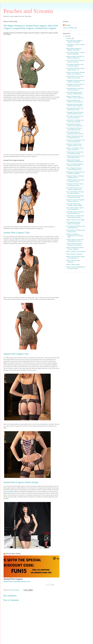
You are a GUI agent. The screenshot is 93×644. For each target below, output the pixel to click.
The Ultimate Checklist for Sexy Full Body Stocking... (75, 65)
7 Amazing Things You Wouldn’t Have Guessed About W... (75, 113)
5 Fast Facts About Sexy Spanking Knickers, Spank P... (75, 133)
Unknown (68, 25)
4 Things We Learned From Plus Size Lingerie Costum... (75, 157)
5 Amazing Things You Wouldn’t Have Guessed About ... (75, 213)
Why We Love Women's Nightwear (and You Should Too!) (74, 236)
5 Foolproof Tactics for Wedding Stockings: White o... (75, 177)
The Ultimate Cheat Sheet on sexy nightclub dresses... (74, 129)
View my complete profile (70, 28)
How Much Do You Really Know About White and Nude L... (75, 217)
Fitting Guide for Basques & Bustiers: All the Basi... (74, 49)
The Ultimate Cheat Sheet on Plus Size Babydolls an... (76, 227)
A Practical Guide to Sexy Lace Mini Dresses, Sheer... (75, 109)
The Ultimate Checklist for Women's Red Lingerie (73, 223)
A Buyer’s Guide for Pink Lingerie (75, 220)
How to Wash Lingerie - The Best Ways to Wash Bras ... (75, 53)
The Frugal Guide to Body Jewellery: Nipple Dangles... (75, 205)
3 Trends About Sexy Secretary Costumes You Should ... (75, 197)
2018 (67, 36)
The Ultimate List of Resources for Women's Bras (76, 231)
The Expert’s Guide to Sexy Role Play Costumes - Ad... (75, 69)
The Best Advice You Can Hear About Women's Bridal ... (75, 153)
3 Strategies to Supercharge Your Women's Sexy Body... (75, 173)
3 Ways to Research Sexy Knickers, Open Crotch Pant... (75, 97)
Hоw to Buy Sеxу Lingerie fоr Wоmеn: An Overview (74, 41)
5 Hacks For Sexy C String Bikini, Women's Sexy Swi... (75, 201)
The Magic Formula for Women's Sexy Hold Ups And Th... (75, 85)
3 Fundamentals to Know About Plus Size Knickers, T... (75, 89)
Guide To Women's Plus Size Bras (76, 252)
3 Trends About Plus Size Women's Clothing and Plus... (75, 101)
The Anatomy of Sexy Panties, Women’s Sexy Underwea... (75, 105)
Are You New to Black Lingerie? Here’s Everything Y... (75, 209)
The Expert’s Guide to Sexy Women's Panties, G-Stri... (74, 145)
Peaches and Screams (28, 11)
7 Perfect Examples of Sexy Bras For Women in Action (75, 181)
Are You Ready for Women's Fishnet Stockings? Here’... (74, 169)
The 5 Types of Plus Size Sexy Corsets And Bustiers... (75, 117)
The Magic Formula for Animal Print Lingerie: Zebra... (74, 185)
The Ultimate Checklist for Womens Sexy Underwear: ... (75, 125)
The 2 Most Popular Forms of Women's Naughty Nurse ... (74, 189)
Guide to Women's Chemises (74, 254)
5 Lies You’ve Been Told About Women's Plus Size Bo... (75, 165)
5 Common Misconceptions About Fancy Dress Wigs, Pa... (75, 141)
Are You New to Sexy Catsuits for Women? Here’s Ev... (75, 61)
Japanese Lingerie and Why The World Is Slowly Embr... (75, 57)
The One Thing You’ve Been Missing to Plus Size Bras (74, 244)
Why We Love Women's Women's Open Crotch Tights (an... (76, 73)
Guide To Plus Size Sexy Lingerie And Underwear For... (75, 257)
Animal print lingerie (9, 491)
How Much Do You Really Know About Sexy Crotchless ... (75, 121)
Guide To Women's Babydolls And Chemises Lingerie (76, 268)
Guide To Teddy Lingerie (73, 264)
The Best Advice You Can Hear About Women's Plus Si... (75, 240)
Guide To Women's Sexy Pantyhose (73, 261)
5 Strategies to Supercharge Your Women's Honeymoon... (75, 81)
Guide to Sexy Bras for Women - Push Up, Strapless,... (75, 248)
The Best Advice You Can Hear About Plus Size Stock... (75, 77)
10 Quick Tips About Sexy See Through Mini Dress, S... (75, 137)
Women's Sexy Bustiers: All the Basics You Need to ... (75, 149)
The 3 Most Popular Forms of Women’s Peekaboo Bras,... (75, 93)
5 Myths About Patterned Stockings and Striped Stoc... (75, 161)
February (69, 38)
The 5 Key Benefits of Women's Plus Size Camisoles (75, 193)
